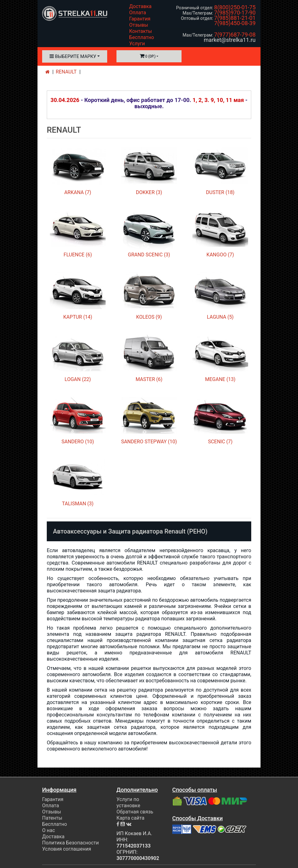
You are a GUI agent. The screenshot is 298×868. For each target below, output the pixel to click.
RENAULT (66, 72)
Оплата (138, 13)
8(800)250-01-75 (235, 7)
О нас (48, 830)
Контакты (140, 31)
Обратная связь (135, 812)
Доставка (140, 6)
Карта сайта (130, 818)
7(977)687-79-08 (235, 35)
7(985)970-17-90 (235, 13)
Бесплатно (142, 37)
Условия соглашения (67, 849)
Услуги (137, 44)
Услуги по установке (128, 802)
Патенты (52, 818)
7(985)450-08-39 (235, 23)
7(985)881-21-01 (235, 18)
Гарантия (140, 19)
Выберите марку (73, 56)
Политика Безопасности (70, 843)
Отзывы (139, 25)
